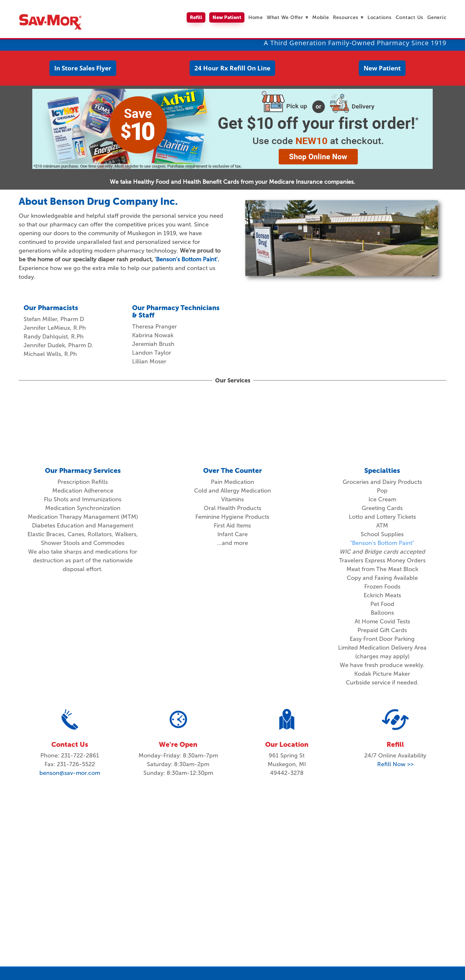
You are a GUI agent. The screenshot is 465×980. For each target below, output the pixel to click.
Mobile (321, 17)
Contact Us (410, 17)
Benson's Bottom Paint (186, 259)
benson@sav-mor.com (70, 773)
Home (256, 17)
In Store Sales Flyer (83, 68)
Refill (196, 17)
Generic (437, 17)
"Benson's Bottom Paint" (382, 543)
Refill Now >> (395, 764)
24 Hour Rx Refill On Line (232, 68)
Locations (380, 17)
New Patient (227, 17)
